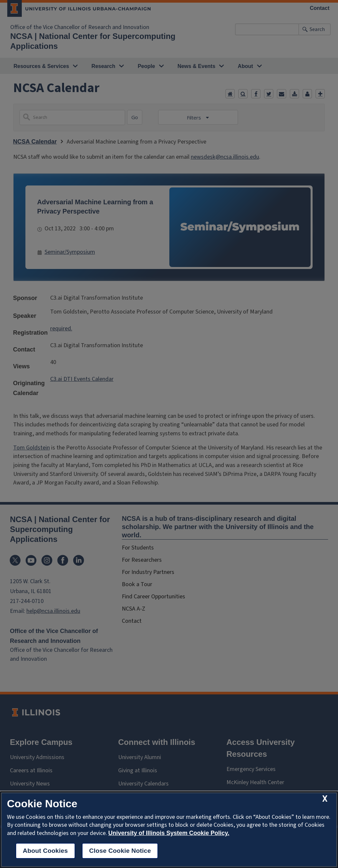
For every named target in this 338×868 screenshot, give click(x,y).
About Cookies (45, 851)
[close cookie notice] (325, 799)
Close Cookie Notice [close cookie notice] (120, 851)
